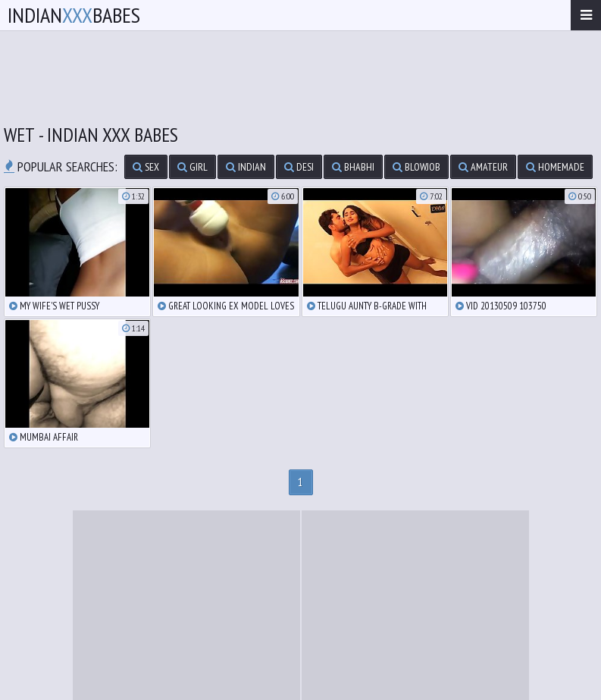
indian (246, 167)
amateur (483, 167)
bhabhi (353, 167)
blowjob (416, 167)
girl (193, 167)
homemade (555, 167)
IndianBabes (74, 15)
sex (146, 167)
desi (299, 167)
